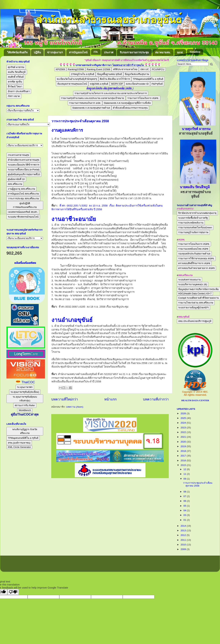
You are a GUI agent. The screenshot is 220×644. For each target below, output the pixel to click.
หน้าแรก (110, 399)
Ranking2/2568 (76, 69)
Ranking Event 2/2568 (98, 69)
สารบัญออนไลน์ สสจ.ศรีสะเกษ (23, 194)
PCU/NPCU (158, 69)
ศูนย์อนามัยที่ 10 (16, 179)
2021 (184, 437)
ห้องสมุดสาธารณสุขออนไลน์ (72, 84)
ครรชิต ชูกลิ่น (15, 82)
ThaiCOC (28, 382)
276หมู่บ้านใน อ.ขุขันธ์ (83, 74)
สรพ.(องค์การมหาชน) (19, 443)
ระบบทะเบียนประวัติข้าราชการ (24, 165)
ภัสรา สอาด (14, 96)
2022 (184, 432)
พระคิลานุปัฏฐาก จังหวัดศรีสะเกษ (25, 431)
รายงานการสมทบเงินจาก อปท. (85, 103)
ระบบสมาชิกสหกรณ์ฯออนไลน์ (23, 217)
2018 (184, 451)
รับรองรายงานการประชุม (134, 52)
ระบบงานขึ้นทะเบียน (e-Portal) (24, 170)
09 (185, 479)
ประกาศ (109, 52)
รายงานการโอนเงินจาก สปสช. (143, 98)
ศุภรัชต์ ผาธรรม (16, 67)
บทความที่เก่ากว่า (156, 399)
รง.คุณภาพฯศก (25, 387)
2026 (184, 413)
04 (185, 510)
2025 (184, 418)
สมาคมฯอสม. (163, 52)
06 (185, 501)
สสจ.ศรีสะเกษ (15, 184)
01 (185, 520)
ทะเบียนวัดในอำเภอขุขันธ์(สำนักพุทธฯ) (77, 79)
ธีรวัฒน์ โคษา (15, 87)
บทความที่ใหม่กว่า (65, 399)
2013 (184, 530)
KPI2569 (60, 69)
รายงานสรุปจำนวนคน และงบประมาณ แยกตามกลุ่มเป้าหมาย (92, 98)
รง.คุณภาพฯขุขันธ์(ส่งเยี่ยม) (25, 392)
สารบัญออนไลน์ (78, 52)
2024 (184, 423)
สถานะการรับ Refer (25, 405)
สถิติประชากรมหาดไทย (125, 69)
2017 (184, 456)
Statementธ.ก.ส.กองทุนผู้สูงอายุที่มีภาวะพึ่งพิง (127, 103)
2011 (184, 540)
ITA (96, 52)
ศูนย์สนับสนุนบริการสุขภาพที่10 (24, 174)
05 (185, 506)
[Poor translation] (13, 592)
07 (185, 496)
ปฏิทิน (37, 52)
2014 (184, 526)
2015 (184, 465)
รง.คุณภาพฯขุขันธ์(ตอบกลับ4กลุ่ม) (25, 399)
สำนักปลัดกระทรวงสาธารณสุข (24, 160)
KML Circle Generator (19, 447)
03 (185, 515)
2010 (184, 545)
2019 (184, 446)
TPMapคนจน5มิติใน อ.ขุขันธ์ (148, 79)
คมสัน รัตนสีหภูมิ (17, 72)
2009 (184, 549)
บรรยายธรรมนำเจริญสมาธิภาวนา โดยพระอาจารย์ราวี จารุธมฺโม (110, 65)
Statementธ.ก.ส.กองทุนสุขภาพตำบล (91, 108)
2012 (184, 535)
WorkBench (25, 410)
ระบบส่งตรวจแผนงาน (189, 280)
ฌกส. (180, 52)
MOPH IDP (117, 84)
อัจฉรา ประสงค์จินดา (19, 91)
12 (185, 469)
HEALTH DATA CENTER (195, 400)
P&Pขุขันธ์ (157, 84)
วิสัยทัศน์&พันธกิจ (17, 52)
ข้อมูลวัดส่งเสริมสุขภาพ (137, 74)
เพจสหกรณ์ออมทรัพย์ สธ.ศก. (23, 212)
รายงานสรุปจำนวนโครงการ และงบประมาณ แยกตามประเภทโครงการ (111, 93)
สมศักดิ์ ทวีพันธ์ (16, 77)
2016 (184, 460)
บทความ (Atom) (75, 407)
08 (185, 492)
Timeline (195, 52)
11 (185, 474)
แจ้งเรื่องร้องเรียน (25, 263)
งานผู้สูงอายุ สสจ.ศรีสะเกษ (21, 189)
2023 (184, 428)
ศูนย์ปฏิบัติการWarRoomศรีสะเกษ (25, 205)
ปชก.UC (145, 69)
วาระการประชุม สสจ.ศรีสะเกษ (23, 199)
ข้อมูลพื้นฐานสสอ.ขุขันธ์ (109, 74)
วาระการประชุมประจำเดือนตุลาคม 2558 (80, 121)
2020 (184, 442)
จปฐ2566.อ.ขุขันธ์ (99, 84)
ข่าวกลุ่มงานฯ (55, 52)
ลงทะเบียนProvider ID (137, 84)
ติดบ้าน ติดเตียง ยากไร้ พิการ (115, 79)
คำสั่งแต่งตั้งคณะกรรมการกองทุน (130, 108)
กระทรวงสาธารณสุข (18, 155)
